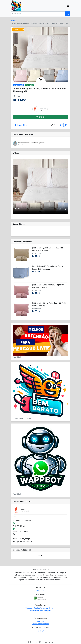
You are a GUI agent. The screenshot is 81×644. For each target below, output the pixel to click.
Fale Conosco (41, 591)
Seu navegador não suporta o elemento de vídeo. (40, 187)
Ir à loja (40, 117)
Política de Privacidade (40, 624)
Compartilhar (21, 125)
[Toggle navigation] (68, 6)
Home (14, 21)
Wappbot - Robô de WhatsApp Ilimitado (40, 608)
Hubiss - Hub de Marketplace (40, 610)
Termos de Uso (40, 621)
